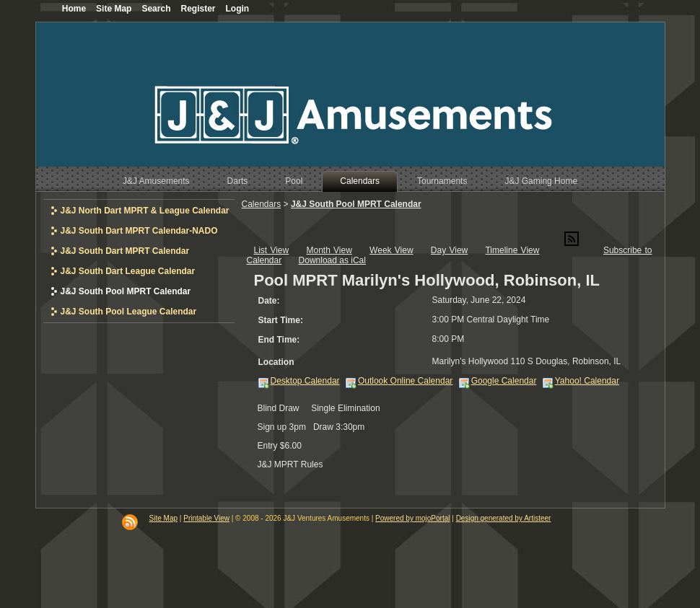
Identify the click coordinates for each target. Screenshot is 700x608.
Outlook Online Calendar (405, 381)
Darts (238, 181)
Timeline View (512, 250)
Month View (329, 250)
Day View (449, 250)
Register (198, 9)
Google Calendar (504, 381)
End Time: (279, 340)
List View (272, 250)
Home (74, 9)
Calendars (360, 181)
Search (156, 9)
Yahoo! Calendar (587, 381)
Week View (391, 250)
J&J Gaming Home (541, 181)
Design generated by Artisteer (504, 518)
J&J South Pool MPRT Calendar (356, 204)
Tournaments (442, 181)
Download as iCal (332, 260)
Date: (269, 301)
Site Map (163, 518)
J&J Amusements (156, 181)
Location (276, 362)
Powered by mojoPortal (412, 518)
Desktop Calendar (305, 381)
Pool (294, 181)
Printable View (206, 518)
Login (238, 9)
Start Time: (281, 320)
